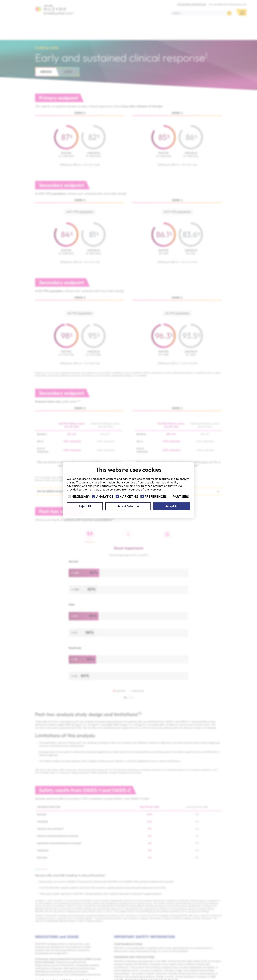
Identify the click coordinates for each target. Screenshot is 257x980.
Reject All (85, 506)
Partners (179, 497)
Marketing (127, 497)
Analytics (103, 497)
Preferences (154, 497)
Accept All (172, 506)
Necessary (79, 497)
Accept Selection (128, 506)
